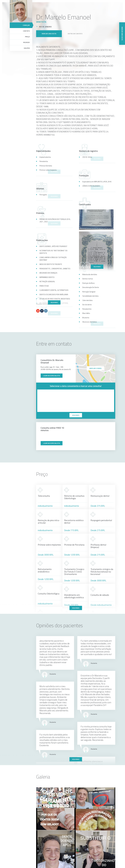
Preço (27, 37)
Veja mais (97, 267)
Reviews (26, 42)
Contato (26, 31)
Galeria (27, 48)
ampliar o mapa (95, 368)
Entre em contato (75, 31)
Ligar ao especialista (52, 376)
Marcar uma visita (49, 31)
